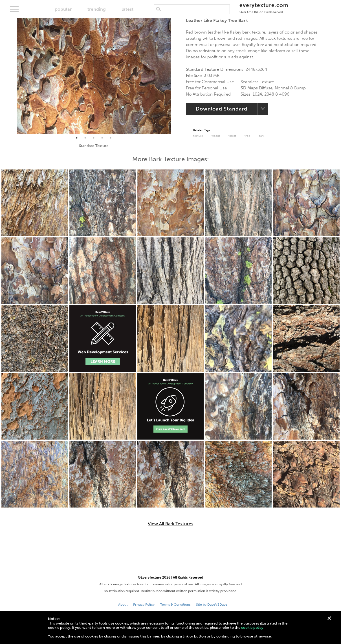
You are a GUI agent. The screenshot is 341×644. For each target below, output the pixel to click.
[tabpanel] (94, 76)
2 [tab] (85, 138)
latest (127, 9)
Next (175, 76)
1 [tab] (77, 138)
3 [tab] (94, 138)
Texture (198, 136)
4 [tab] (102, 138)
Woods (216, 136)
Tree (247, 136)
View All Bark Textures (170, 524)
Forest (232, 136)
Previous (13, 76)
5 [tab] (111, 138)
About (123, 605)
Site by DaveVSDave (212, 605)
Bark (261, 136)
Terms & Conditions (175, 605)
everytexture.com (264, 8)
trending (97, 9)
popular (63, 9)
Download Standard (222, 109)
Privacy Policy (144, 605)
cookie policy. (253, 628)
